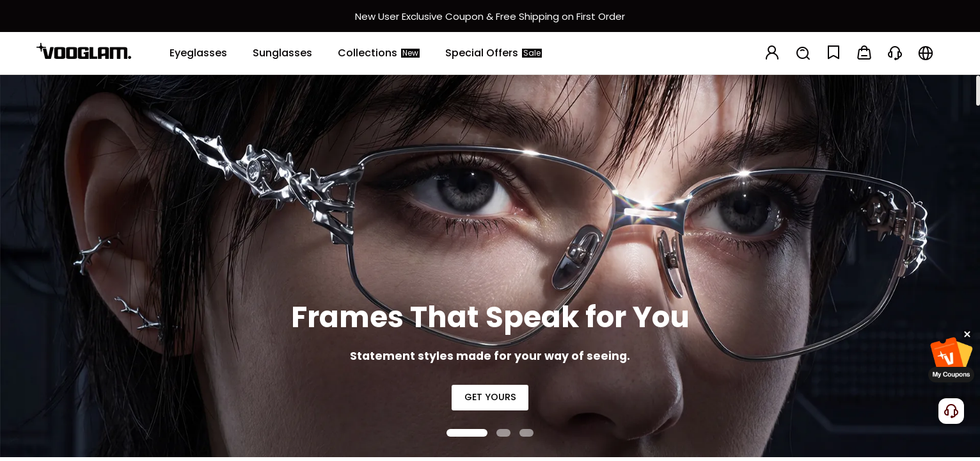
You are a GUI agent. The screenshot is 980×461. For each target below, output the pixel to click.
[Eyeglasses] (198, 53)
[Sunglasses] (282, 53)
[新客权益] (490, 16)
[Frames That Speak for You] (490, 266)
